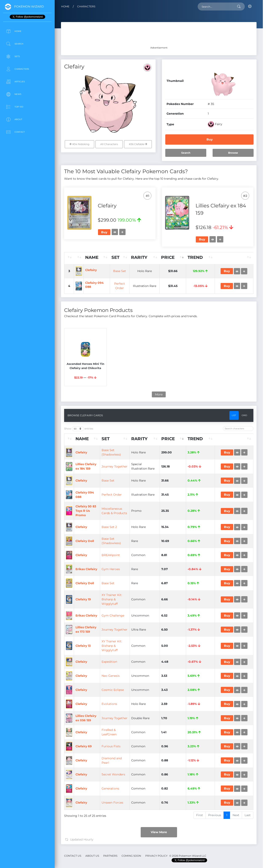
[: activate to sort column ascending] (70, 258)
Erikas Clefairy (98, 766)
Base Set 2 (139, 675)
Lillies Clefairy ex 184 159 (106, 553)
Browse (233, 153)
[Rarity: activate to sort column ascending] (166, 258)
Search (186, 153)
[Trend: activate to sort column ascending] (211, 258)
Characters (86, 6)
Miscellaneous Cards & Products (142, 645)
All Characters (109, 144)
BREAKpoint (141, 736)
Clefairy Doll (97, 705)
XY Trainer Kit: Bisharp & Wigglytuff (142, 826)
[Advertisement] (27, 169)
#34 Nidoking (79, 144)
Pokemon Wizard (29, 7)
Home (65, 6)
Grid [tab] (244, 478)
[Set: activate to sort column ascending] (142, 258)
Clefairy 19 (95, 826)
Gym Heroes (141, 766)
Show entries (79, 491)
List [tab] (234, 478)
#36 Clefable (138, 144)
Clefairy (116, 286)
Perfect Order (142, 614)
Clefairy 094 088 (117, 332)
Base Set (142, 287)
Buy (210, 139)
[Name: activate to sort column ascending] (120, 258)
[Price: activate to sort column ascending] (189, 258)
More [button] (159, 457)
